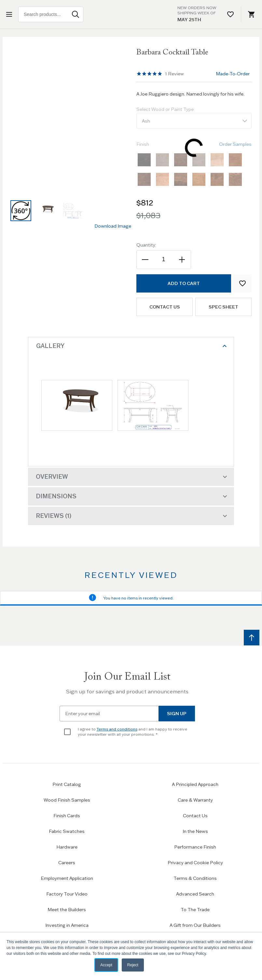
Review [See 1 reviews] (174, 74)
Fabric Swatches (67, 831)
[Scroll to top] (252, 638)
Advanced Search (195, 894)
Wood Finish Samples (67, 800)
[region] (149, 74)
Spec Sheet (223, 307)
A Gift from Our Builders (195, 925)
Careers (67, 863)
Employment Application (67, 878)
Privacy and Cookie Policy (195, 863)
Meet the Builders (67, 910)
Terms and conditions (117, 729)
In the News (195, 831)
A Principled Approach (195, 784)
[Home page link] (131, 14)
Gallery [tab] (132, 346)
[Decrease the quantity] (146, 260)
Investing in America (67, 925)
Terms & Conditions (195, 878)
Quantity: (146, 245)
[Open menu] (10, 14)
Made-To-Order (233, 74)
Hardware (67, 847)
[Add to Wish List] (242, 283)
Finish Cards (67, 816)
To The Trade (195, 910)
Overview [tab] (132, 477)
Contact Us (195, 816)
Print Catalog (67, 784)
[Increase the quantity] (182, 260)
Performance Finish (195, 847)
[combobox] (51, 14)
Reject (133, 965)
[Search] (76, 14)
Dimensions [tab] (132, 496)
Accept (106, 965)
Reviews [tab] (132, 516)
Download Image (113, 226)
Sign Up (177, 714)
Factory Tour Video (67, 894)
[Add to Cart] (184, 283)
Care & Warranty (195, 800)
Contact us (164, 307)
